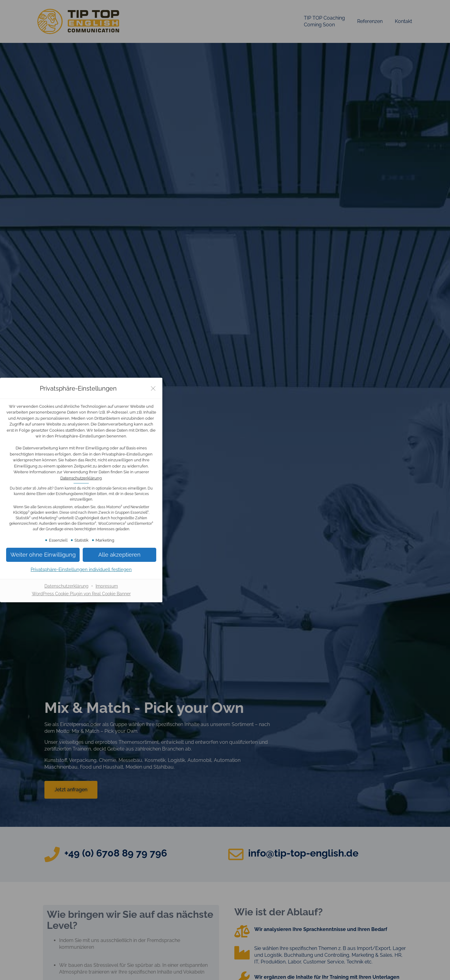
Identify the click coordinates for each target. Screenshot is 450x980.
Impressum (107, 586)
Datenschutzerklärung (81, 478)
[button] (43, 555)
